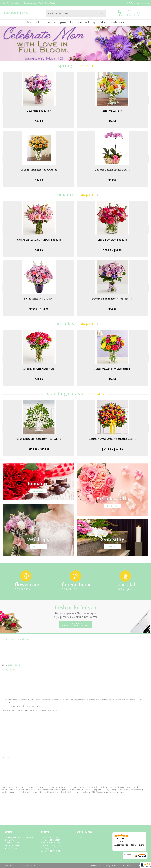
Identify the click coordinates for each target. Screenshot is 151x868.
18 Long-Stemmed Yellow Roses (39, 170)
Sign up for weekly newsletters (75, 625)
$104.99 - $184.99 (112, 449)
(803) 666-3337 (13, 3)
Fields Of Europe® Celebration (112, 369)
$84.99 (39, 121)
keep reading (14, 665)
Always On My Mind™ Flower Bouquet (39, 240)
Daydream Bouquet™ (39, 111)
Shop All (84, 66)
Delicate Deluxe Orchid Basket (112, 170)
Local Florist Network (127, 866)
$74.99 (112, 121)
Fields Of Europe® (112, 111)
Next (146, 100)
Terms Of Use (96, 866)
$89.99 (112, 180)
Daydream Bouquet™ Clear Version (112, 299)
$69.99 (39, 379)
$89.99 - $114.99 (39, 309)
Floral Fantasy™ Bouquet (112, 240)
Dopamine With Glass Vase (39, 369)
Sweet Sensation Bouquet (39, 299)
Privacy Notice (110, 866)
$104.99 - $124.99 (39, 449)
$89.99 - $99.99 (112, 250)
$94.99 (39, 180)
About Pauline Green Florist (16, 639)
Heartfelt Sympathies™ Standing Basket (112, 439)
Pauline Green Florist (15, 13)
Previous (5, 100)
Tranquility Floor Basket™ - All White (39, 439)
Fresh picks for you (75, 612)
